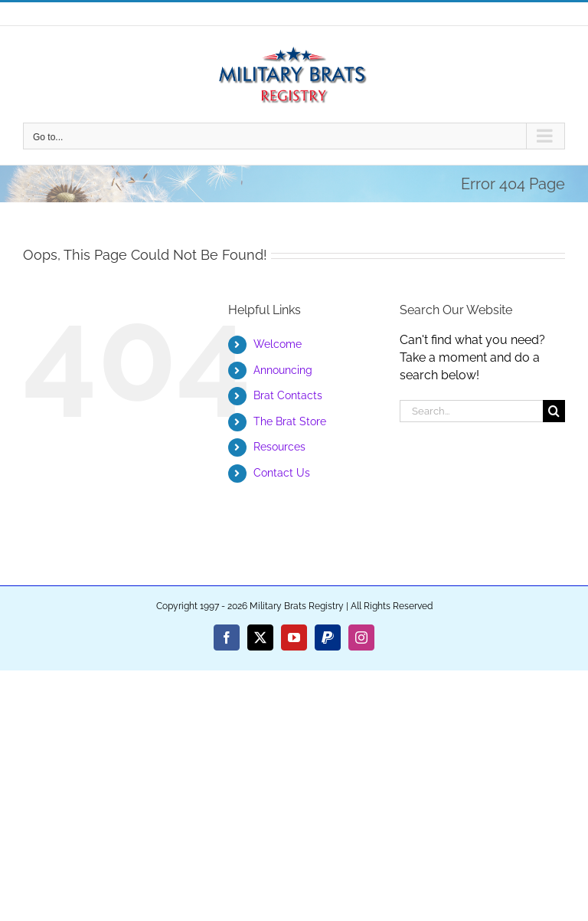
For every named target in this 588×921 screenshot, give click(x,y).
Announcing (283, 370)
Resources (279, 447)
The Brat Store (290, 421)
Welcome (278, 344)
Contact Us (282, 473)
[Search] (554, 411)
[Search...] (471, 411)
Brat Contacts (288, 395)
